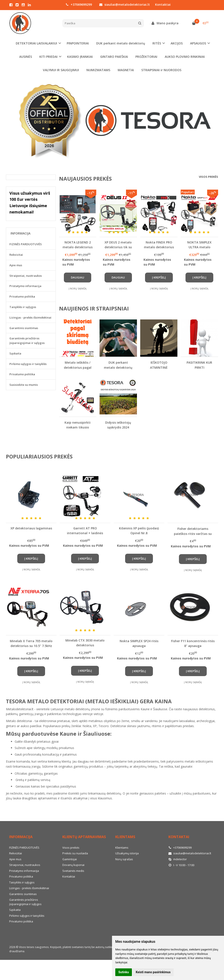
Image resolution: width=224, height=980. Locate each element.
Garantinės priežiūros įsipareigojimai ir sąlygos (27, 341)
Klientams (125, 837)
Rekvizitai (16, 255)
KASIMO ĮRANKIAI (80, 57)
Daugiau (78, 277)
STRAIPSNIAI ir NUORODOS (161, 70)
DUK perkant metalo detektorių (121, 43)
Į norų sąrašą (78, 288)
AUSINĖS (26, 57)
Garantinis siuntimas (24, 328)
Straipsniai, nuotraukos (26, 276)
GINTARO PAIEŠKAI (114, 57)
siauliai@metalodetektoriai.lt (125, 4)
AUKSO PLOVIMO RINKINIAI (185, 57)
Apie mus (16, 265)
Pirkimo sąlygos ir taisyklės (28, 364)
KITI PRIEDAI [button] (48, 57)
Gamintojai (70, 859)
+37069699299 (79, 4)
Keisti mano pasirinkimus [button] (153, 972)
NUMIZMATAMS (98, 70)
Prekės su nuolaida (75, 853)
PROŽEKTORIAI (146, 57)
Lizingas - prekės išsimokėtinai (30, 317)
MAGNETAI (126, 70)
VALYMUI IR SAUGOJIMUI (61, 70)
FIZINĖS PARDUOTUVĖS (26, 244)
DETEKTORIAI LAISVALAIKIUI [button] (36, 43)
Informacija (21, 837)
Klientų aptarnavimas (84, 837)
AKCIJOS (177, 43)
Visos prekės (208, 177)
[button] (73, 161)
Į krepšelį (159, 277)
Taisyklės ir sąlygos (23, 307)
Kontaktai (163, 4)
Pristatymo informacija (25, 286)
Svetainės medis (73, 871)
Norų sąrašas (124, 859)
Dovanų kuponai (73, 865)
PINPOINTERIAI (78, 43)
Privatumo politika (22, 296)
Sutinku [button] (124, 972)
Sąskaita (15, 353)
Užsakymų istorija (127, 853)
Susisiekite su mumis (24, 385)
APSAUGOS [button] (198, 43)
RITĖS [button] (157, 43)
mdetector (178, 859)
